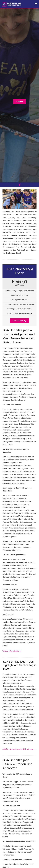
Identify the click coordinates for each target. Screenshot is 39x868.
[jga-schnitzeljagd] (11, 4)
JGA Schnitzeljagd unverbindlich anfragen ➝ (19, 749)
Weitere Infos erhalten (12, 651)
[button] (36, 4)
